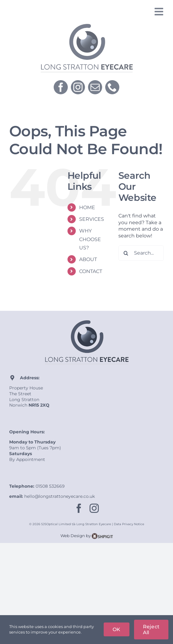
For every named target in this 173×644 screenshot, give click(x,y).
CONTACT (91, 271)
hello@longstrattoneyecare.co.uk (60, 496)
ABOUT (88, 259)
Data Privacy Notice (129, 524)
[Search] (126, 253)
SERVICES (92, 219)
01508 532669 (50, 486)
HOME (87, 207)
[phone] (112, 87)
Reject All (151, 630)
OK (116, 629)
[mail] (95, 87)
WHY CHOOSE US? (90, 239)
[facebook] (61, 87)
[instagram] (78, 87)
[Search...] (141, 253)
